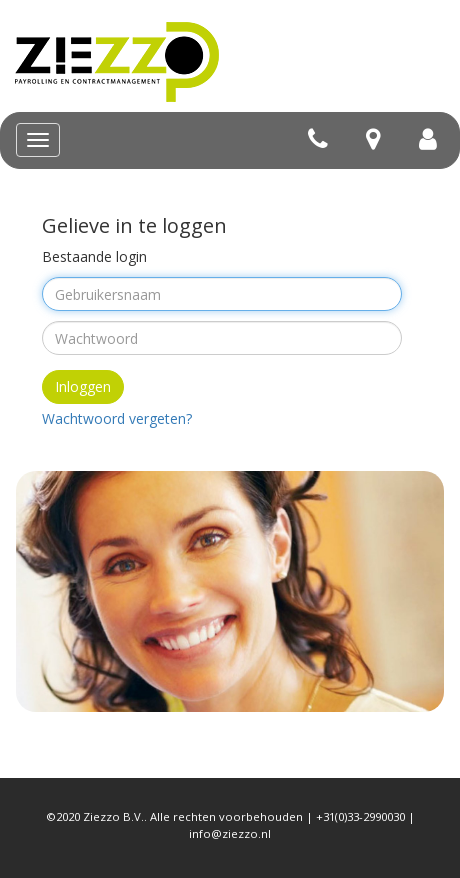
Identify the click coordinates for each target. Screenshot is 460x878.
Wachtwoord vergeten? (117, 418)
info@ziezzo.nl (230, 833)
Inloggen (83, 386)
